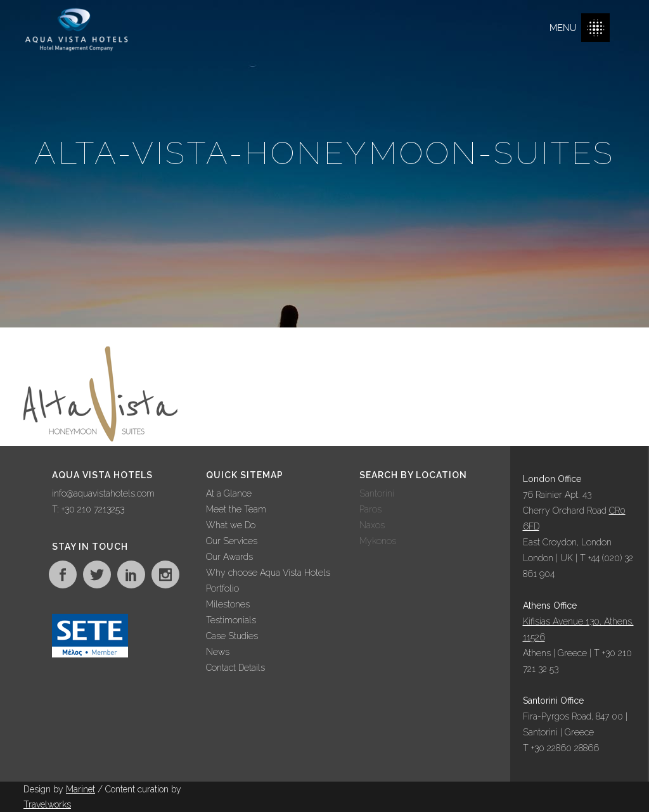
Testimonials (231, 620)
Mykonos (378, 541)
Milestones (228, 604)
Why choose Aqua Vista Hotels (268, 573)
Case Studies (232, 636)
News (218, 652)
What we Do (231, 525)
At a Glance (229, 493)
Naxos (372, 525)
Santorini (377, 493)
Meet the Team (236, 509)
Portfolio (222, 588)
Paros (370, 509)
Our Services (232, 541)
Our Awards (229, 557)
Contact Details (235, 668)
